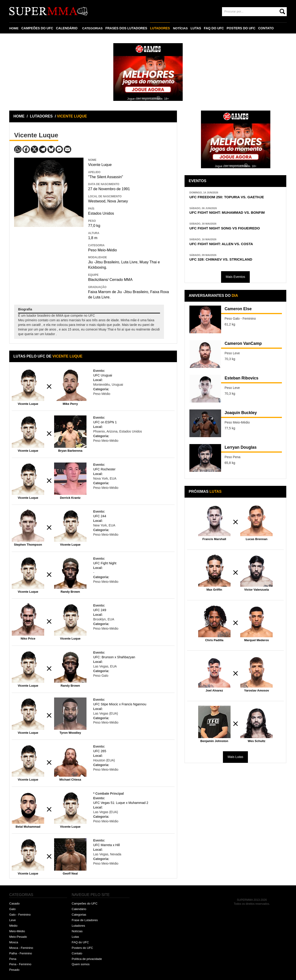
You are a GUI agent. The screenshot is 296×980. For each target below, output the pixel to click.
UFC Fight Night (105, 563)
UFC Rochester (104, 469)
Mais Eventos (235, 280)
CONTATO (268, 28)
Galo (12, 909)
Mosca (14, 942)
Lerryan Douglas (243, 451)
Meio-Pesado (18, 937)
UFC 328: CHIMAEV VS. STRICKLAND (225, 262)
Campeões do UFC (85, 903)
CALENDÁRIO (67, 28)
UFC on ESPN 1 (105, 422)
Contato (77, 953)
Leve (12, 920)
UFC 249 (100, 610)
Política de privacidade (87, 959)
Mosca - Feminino (21, 948)
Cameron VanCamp (246, 347)
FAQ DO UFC (216, 28)
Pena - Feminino (20, 964)
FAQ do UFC (80, 942)
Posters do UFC (82, 948)
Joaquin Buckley (243, 416)
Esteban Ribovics (244, 381)
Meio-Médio (17, 931)
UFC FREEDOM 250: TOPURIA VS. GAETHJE (231, 197)
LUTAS (197, 28)
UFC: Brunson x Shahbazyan (114, 657)
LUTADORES (161, 28)
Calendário (79, 909)
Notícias (77, 931)
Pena (13, 959)
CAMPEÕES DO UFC (38, 28)
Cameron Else (240, 312)
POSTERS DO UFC (243, 28)
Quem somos (81, 964)
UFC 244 (100, 516)
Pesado (14, 970)
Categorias (79, 915)
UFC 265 (100, 751)
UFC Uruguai (103, 375)
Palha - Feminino (21, 953)
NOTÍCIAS (182, 28)
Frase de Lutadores (85, 920)
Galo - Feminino (20, 915)
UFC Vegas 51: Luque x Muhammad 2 (121, 803)
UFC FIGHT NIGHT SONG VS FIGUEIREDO (229, 230)
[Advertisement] (49, 260)
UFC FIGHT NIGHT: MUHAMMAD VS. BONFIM (232, 213)
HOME (14, 28)
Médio (13, 926)
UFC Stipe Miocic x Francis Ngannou (120, 704)
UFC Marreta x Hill (106, 845)
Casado (14, 903)
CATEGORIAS (93, 28)
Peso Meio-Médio (103, 250)
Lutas (75, 937)
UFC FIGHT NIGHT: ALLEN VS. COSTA (225, 246)
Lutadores (78, 926)
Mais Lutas (235, 760)
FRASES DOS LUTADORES (128, 28)
